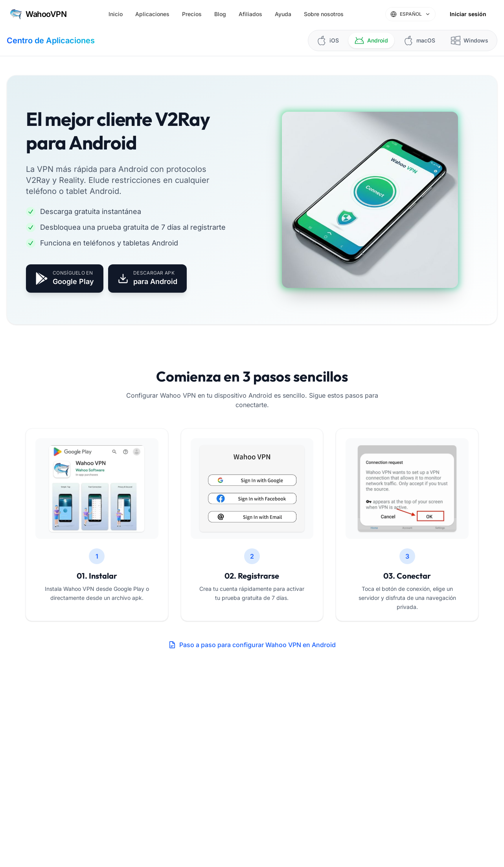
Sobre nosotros (324, 14)
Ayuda (283, 14)
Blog (220, 14)
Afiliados (250, 14)
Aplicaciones (152, 14)
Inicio (116, 14)
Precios (192, 14)
